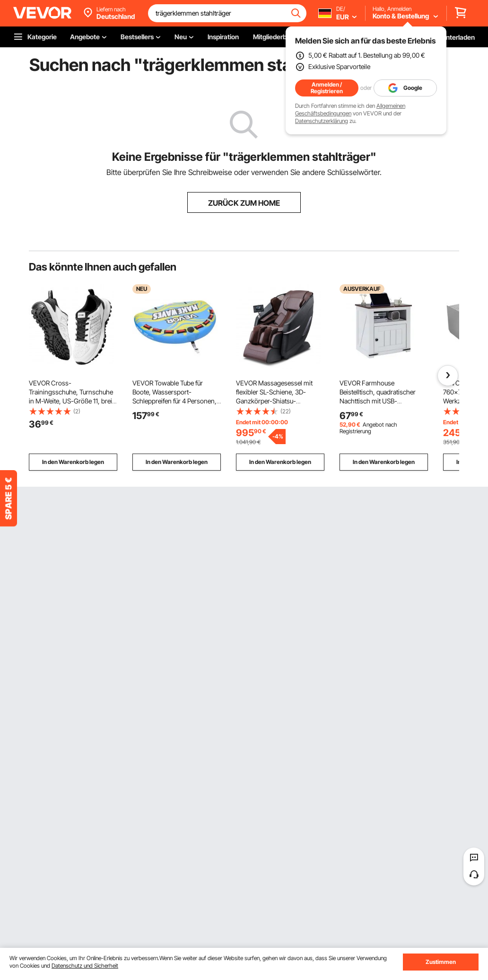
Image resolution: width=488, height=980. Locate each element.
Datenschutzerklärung (322, 121)
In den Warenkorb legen (73, 462)
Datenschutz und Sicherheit (85, 966)
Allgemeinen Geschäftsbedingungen (350, 109)
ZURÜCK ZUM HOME (244, 203)
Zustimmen (441, 962)
